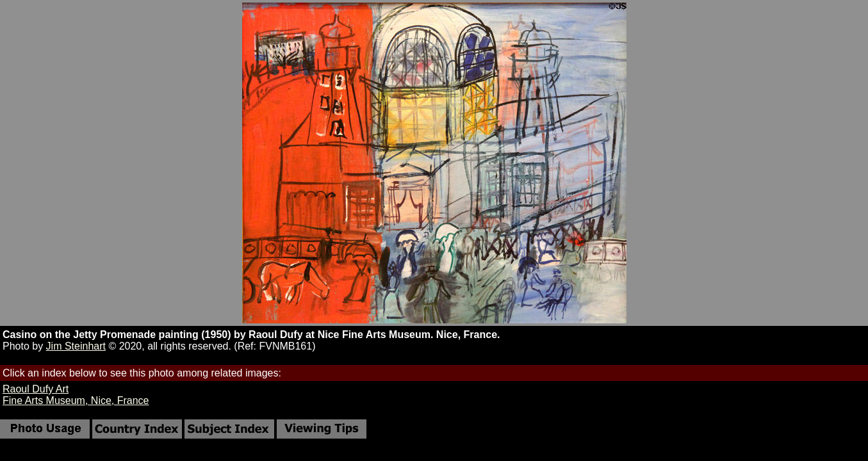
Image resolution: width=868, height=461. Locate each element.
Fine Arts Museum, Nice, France (76, 400)
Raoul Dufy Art (36, 389)
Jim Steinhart (76, 346)
